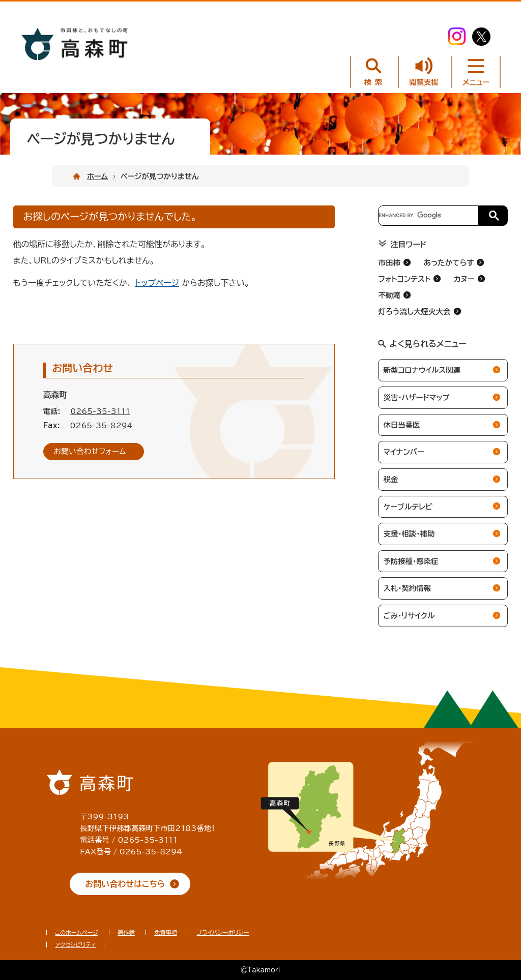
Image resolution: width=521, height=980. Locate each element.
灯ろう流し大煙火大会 (414, 311)
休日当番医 (401, 425)
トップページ (157, 283)
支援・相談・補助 (409, 534)
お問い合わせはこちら (125, 884)
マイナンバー (403, 452)
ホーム (97, 176)
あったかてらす (448, 263)
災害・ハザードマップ (416, 397)
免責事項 (166, 932)
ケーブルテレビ (408, 507)
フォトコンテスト (404, 279)
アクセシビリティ (75, 945)
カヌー (464, 279)
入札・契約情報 (407, 588)
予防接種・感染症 (411, 561)
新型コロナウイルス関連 (422, 370)
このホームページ (77, 932)
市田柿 (389, 263)
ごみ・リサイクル (409, 616)
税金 (390, 479)
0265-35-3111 (100, 411)
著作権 (126, 932)
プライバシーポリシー (223, 932)
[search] (427, 216)
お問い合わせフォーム (90, 451)
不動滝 (389, 295)
